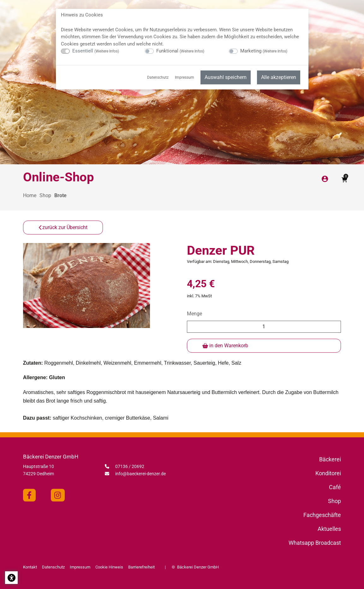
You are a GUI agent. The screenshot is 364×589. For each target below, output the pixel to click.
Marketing (264, 51)
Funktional (180, 51)
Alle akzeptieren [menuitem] (279, 77)
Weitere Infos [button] (107, 51)
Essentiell (96, 51)
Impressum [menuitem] (185, 77)
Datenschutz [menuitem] (158, 77)
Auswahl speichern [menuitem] (226, 77)
